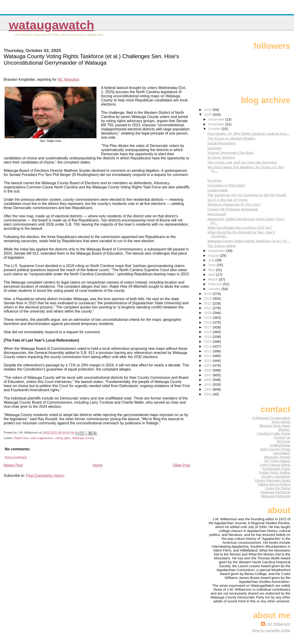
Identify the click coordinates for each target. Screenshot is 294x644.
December (217, 119)
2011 (208, 356)
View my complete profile (271, 630)
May (212, 270)
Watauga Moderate (276, 496)
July (212, 260)
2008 (208, 370)
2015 (208, 337)
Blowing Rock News (275, 426)
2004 (208, 389)
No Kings (215, 180)
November (217, 124)
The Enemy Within (222, 246)
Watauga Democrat (275, 492)
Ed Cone (284, 441)
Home (98, 465)
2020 (208, 313)
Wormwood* (217, 214)
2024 (208, 294)
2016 (208, 332)
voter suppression (42, 438)
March (213, 279)
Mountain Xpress (277, 457)
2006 (208, 380)
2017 (208, 327)
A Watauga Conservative (271, 418)
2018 (208, 322)
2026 (208, 110)
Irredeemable (218, 190)
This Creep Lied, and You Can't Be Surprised (242, 162)
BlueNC (284, 430)
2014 (208, 341)
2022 (208, 303)
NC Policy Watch (277, 461)
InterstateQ (282, 453)
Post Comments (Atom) (45, 476)
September (217, 251)
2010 (208, 361)
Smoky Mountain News (273, 480)
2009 (208, 365)
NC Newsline (68, 79)
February (216, 284)
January (215, 289)
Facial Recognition (222, 143)
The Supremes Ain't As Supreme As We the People (247, 195)
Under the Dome (278, 488)
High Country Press (275, 449)
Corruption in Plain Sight (226, 185)
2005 (208, 384)
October (215, 129)
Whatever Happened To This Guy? (234, 204)
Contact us (282, 437)
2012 (208, 351)
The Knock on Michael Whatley (231, 138)
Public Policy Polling (275, 473)
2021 (208, 308)
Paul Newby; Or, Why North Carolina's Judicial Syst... (249, 134)
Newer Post (13, 465)
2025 (208, 114)
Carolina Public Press (274, 433)
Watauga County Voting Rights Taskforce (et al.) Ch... (249, 241)
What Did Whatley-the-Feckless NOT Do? (240, 228)
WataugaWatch (51, 25)
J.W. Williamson (278, 624)
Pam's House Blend (275, 465)
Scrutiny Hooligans (276, 476)
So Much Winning (221, 157)
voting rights (63, 438)
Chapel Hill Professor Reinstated (233, 209)
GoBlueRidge (280, 445)
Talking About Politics (274, 484)
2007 (208, 375)
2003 (208, 394)
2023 (208, 298)
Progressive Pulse (276, 469)
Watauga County (83, 438)
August (214, 255)
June (212, 265)
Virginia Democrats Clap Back (230, 153)
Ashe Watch (281, 422)
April (212, 275)
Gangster (215, 148)
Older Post (181, 465)
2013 (208, 346)
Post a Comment (16, 457)
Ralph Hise (21, 438)
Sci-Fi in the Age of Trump (228, 200)
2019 (208, 318)
